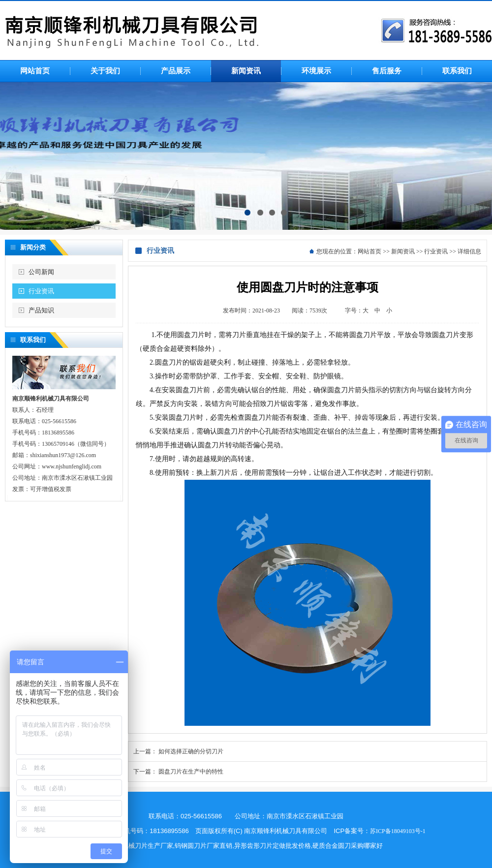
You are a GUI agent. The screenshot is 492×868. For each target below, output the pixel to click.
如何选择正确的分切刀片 (191, 751)
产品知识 (41, 310)
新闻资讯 (403, 251)
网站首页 (369, 251)
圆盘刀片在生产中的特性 (191, 772)
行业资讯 (41, 291)
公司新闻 (41, 272)
